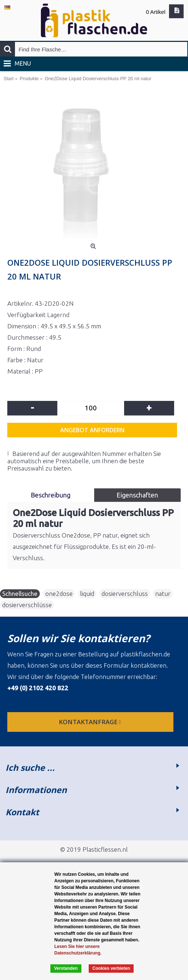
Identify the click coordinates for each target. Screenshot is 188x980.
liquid (87, 594)
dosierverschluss (125, 594)
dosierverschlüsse (27, 605)
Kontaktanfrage (91, 722)
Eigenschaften (137, 495)
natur (163, 594)
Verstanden (66, 968)
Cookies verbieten (111, 968)
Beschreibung (51, 495)
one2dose (59, 594)
